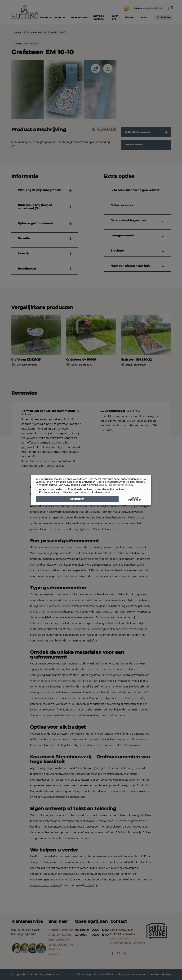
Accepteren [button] (77, 499)
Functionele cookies (80, 489)
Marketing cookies (75, 492)
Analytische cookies (51, 489)
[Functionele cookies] (66, 489)
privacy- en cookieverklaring (115, 485)
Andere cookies (101, 492)
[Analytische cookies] (37, 489)
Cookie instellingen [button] (135, 499)
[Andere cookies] (90, 492)
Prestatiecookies (49, 492)
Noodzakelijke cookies (111, 489)
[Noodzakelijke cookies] (95, 489)
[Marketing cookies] (62, 492)
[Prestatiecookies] (37, 492)
